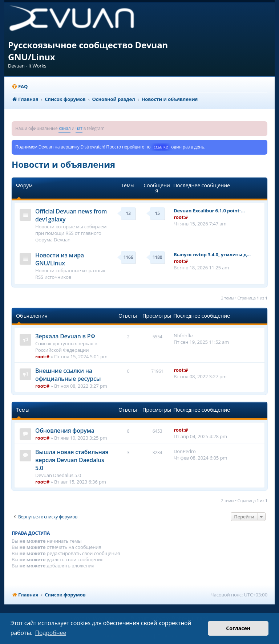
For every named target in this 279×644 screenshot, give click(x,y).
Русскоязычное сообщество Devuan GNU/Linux (88, 51)
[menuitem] (20, 87)
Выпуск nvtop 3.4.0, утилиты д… (212, 254)
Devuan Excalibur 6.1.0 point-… (209, 211)
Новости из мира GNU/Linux (60, 259)
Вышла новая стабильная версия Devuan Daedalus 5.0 (72, 460)
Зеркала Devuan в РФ (65, 336)
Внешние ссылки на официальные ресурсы (68, 375)
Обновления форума (65, 431)
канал (64, 128)
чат (79, 128)
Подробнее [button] (50, 633)
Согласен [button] (238, 628)
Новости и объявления (63, 164)
